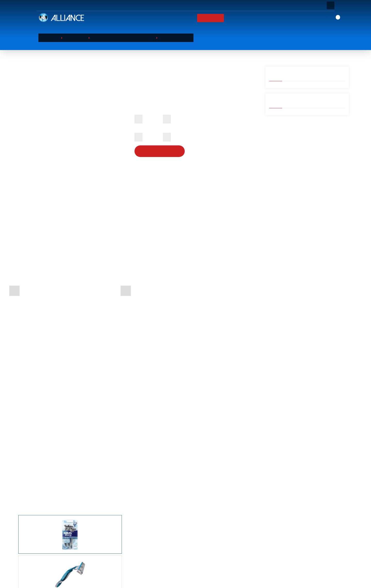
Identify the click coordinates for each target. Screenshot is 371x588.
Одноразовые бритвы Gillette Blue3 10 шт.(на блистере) (217, 469)
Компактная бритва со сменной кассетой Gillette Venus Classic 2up (133, 469)
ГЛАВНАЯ (163, 18)
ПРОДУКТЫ (208, 18)
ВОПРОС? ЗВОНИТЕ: (111, 5)
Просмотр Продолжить (62, 577)
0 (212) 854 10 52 (281, 562)
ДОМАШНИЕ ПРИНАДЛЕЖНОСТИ (163, 569)
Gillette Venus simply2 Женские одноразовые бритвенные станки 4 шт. (51, 471)
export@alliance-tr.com (286, 580)
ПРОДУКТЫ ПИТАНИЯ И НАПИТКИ (164, 556)
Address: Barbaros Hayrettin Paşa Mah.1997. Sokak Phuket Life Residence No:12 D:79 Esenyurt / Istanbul (297, 548)
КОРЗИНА (220, 549)
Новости (259, 18)
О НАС (185, 18)
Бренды (234, 18)
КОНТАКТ (284, 18)
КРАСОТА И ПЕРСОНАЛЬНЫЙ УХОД (124, 38)
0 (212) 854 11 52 (281, 571)
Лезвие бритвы (177, 38)
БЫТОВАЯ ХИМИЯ (151, 549)
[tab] (133, 344)
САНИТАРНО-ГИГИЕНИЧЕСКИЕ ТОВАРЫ (168, 562)
